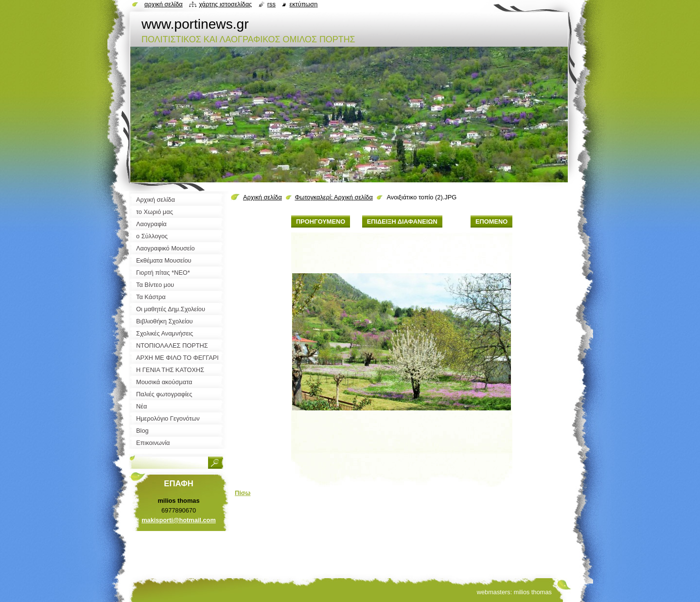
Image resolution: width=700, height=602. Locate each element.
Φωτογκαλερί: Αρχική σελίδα (334, 197)
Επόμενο (491, 221)
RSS (271, 4)
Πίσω (243, 493)
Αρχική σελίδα (262, 197)
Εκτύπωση (303, 4)
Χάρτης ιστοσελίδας (225, 4)
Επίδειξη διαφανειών (402, 221)
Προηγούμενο (321, 221)
